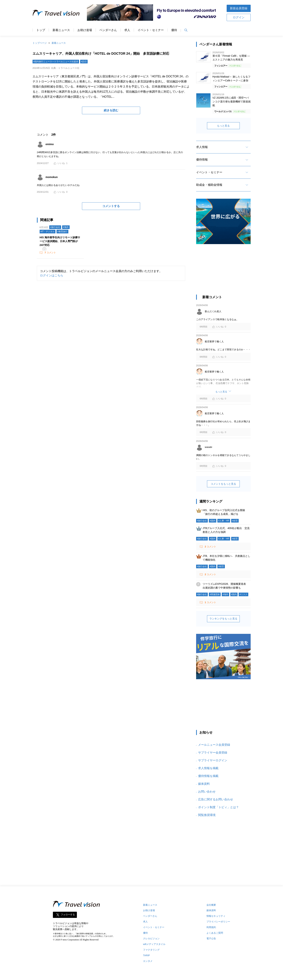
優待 (174, 30)
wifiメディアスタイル (154, 944)
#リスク (243, 594)
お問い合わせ (207, 792)
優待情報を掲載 (208, 776)
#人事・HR (224, 521)
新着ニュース (61, 30)
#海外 (66, 227)
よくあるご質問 (215, 933)
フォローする (68, 915)
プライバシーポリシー (218, 922)
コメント (50, 253)
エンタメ (148, 961)
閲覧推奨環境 (207, 815)
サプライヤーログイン (213, 760)
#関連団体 (215, 594)
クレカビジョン (151, 939)
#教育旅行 (62, 232)
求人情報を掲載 (208, 768)
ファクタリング (151, 950)
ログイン (239, 17)
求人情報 (202, 147)
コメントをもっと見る (223, 484)
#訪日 (84, 62)
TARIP (146, 955)
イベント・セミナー (151, 30)
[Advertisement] (223, 271)
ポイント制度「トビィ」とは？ (218, 807)
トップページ (40, 43)
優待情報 (202, 160)
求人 (127, 30)
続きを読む (111, 110)
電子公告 (211, 939)
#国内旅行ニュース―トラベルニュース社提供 (56, 62)
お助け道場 (85, 30)
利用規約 (211, 927)
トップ (41, 30)
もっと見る (223, 126)
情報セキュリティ (216, 916)
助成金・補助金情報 (209, 185)
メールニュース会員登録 (214, 745)
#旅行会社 (55, 227)
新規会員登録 (239, 8)
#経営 (235, 521)
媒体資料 (204, 784)
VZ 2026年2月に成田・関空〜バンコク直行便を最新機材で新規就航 (232, 102)
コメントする (111, 206)
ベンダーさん (108, 30)
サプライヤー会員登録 (213, 753)
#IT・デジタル (48, 232)
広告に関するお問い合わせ (216, 799)
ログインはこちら (52, 275)
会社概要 (211, 905)
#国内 (213, 521)
